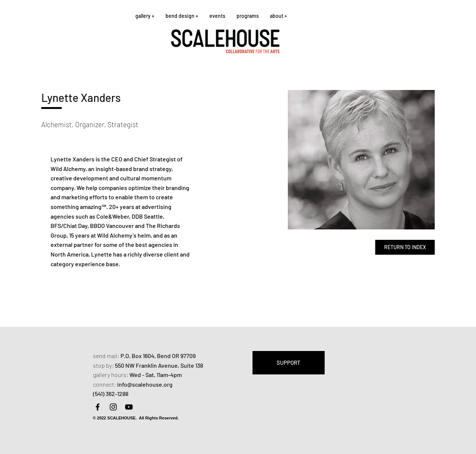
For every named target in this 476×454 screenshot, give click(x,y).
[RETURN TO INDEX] (405, 247)
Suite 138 (192, 365)
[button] (145, 16)
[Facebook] (98, 407)
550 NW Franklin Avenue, (148, 365)
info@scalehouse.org (145, 384)
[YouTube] (129, 407)
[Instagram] (113, 407)
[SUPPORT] (289, 363)
